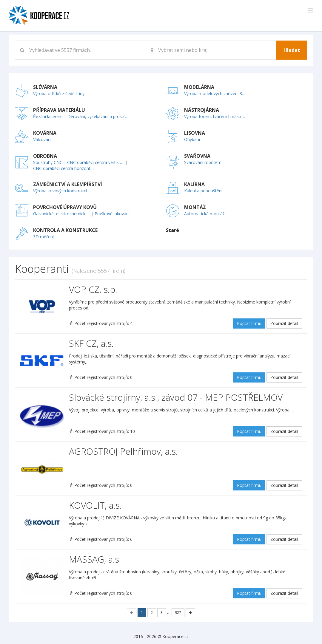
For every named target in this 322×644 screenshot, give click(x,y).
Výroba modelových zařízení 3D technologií (215, 93)
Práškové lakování (112, 214)
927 (178, 613)
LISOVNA (195, 133)
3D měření (43, 237)
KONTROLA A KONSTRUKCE (65, 230)
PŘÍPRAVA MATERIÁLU (59, 110)
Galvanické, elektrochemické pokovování (61, 214)
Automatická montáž (204, 214)
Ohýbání (192, 139)
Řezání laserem (48, 116)
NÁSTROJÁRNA (202, 110)
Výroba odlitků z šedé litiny (59, 93)
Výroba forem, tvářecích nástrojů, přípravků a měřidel (215, 116)
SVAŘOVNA (197, 156)
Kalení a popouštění (203, 191)
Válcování (42, 139)
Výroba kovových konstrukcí (60, 191)
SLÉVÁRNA (45, 87)
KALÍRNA (194, 184)
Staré (172, 230)
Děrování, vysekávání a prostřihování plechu (98, 116)
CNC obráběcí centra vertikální (95, 162)
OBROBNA (45, 156)
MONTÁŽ (195, 207)
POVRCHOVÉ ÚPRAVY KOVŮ (65, 207)
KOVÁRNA (45, 133)
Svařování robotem (203, 162)
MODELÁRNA (199, 87)
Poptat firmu (249, 323)
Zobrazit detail (284, 323)
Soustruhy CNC (48, 162)
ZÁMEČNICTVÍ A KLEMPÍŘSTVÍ (68, 184)
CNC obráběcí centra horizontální (64, 168)
